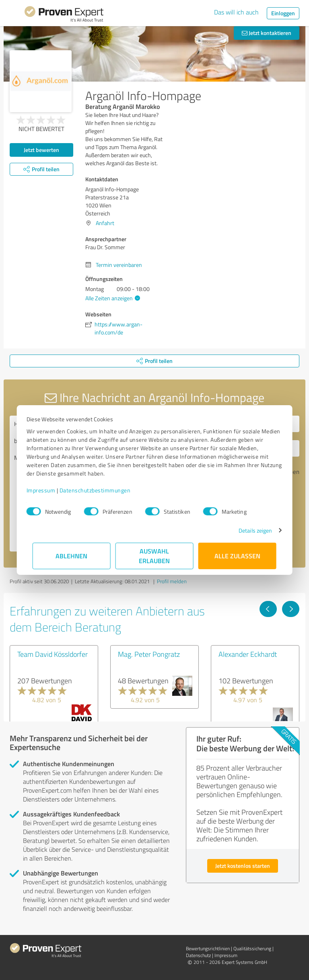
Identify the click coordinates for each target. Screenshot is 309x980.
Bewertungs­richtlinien (208, 948)
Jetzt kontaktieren (267, 33)
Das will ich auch (236, 12)
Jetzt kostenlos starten (243, 866)
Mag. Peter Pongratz (149, 654)
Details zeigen (249, 530)
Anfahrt (105, 223)
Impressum (47, 490)
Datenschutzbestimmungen (101, 490)
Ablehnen (72, 556)
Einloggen (283, 13)
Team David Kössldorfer (53, 654)
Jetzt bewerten (41, 150)
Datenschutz (198, 955)
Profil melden (172, 581)
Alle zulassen (237, 556)
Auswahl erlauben (155, 556)
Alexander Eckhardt (248, 654)
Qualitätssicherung (252, 948)
